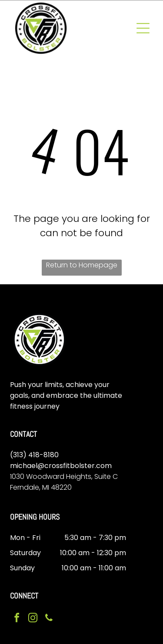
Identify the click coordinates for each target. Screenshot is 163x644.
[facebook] (17, 619)
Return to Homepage (82, 265)
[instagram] (33, 619)
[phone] (49, 619)
